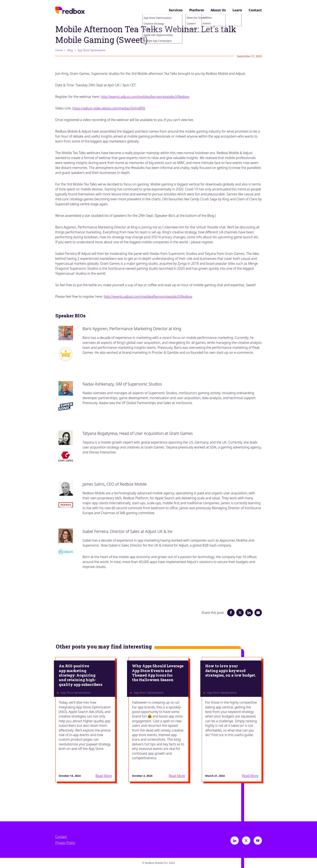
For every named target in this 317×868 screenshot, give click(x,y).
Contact (255, 10)
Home (59, 50)
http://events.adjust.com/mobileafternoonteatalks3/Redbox (145, 97)
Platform (197, 10)
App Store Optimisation (92, 50)
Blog (70, 50)
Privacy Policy (65, 843)
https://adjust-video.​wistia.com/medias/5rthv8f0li (109, 108)
